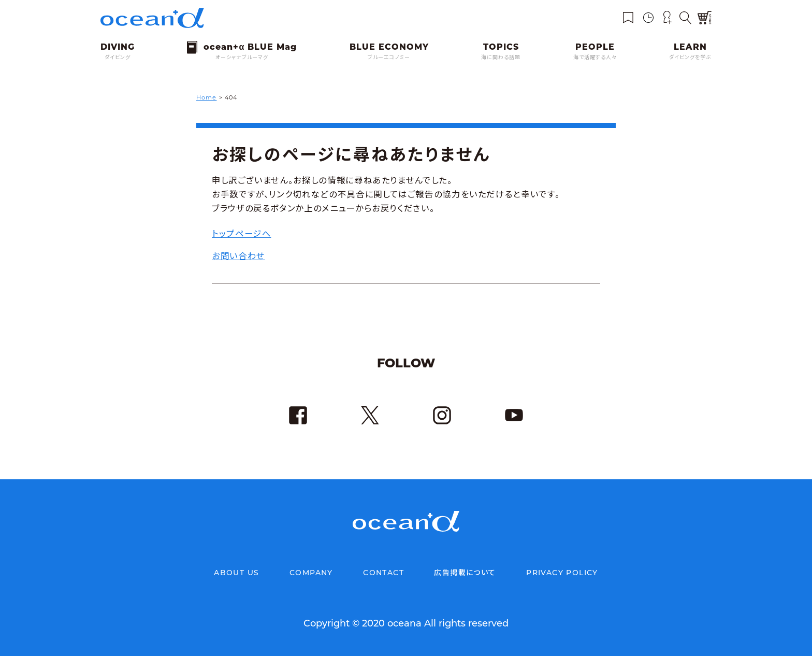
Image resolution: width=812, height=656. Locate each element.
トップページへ (241, 233)
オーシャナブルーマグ (242, 57)
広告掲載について (465, 573)
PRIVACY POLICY (562, 573)
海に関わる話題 (501, 57)
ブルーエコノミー (389, 57)
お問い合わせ (238, 255)
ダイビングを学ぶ (690, 57)
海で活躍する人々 (595, 57)
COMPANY (311, 573)
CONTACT (383, 573)
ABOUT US (236, 573)
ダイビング (118, 57)
